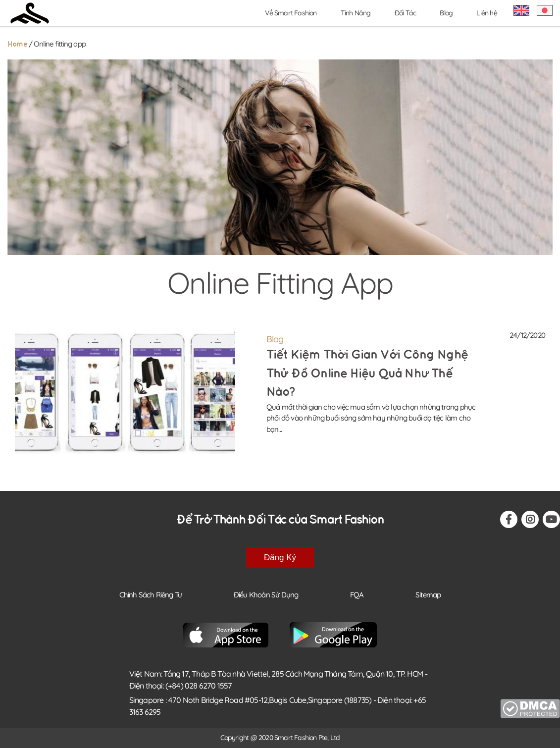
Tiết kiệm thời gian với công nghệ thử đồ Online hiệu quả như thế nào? (367, 373)
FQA (357, 595)
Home (17, 44)
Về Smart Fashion (291, 13)
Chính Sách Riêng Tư (151, 595)
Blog (446, 13)
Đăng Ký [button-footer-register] (280, 558)
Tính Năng (356, 13)
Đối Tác (405, 13)
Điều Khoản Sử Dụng (266, 595)
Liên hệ (486, 13)
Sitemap (428, 595)
